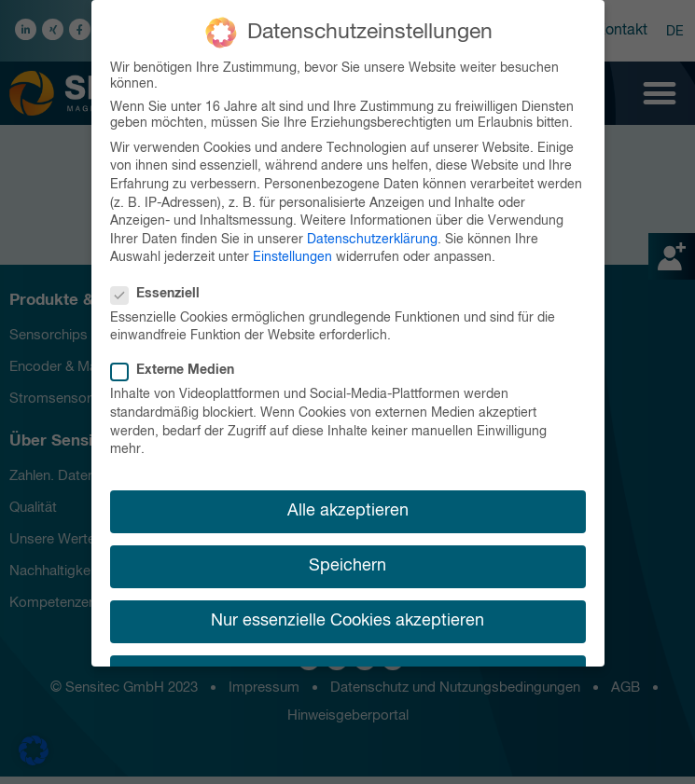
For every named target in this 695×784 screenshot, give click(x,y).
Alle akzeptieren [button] (348, 505)
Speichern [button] (347, 560)
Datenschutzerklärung (372, 234)
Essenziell (161, 289)
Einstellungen (292, 253)
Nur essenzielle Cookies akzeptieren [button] (347, 616)
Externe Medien (178, 366)
